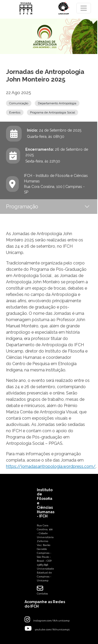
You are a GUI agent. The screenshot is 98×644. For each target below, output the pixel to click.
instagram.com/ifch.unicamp (51, 621)
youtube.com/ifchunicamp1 (52, 629)
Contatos (42, 590)
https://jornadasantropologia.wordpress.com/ (51, 466)
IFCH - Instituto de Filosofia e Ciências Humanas (56, 178)
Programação (22, 207)
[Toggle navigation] (84, 8)
